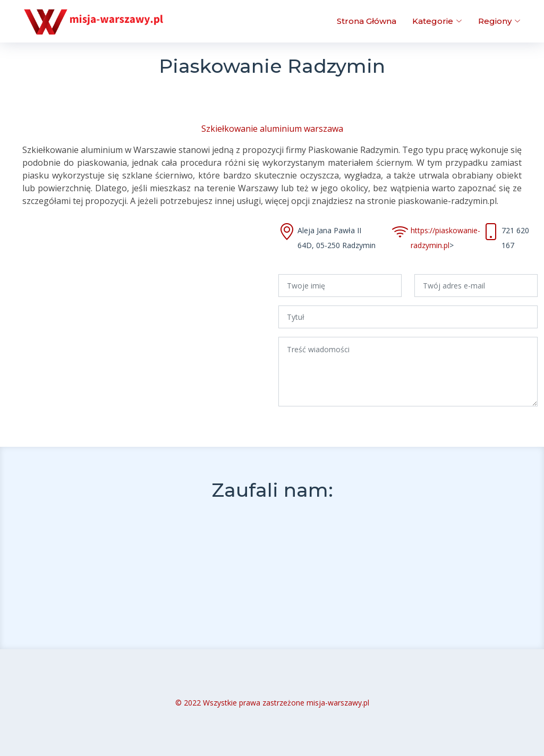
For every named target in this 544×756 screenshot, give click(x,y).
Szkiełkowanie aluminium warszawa (272, 129)
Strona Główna (367, 21)
